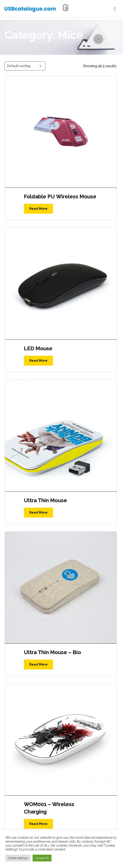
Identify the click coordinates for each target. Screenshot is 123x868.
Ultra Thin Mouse (45, 500)
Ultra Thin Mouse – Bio (52, 652)
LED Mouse (38, 348)
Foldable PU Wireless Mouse (60, 196)
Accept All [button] (42, 858)
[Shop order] (25, 66)
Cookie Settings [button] (18, 858)
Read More (38, 209)
